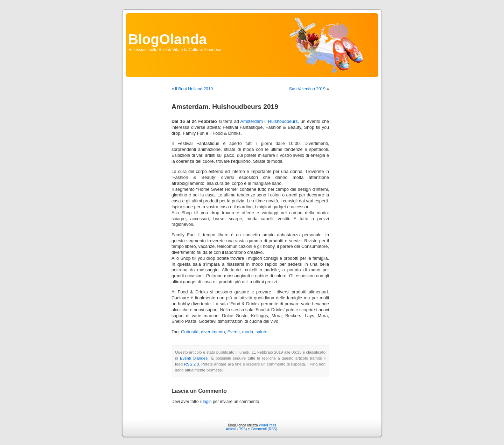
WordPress (268, 425)
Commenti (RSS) (264, 429)
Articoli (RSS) (236, 429)
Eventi (234, 332)
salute (261, 332)
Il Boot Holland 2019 (194, 89)
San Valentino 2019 (307, 89)
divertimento (213, 332)
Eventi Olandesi (194, 358)
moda (248, 332)
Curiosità (190, 332)
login (207, 402)
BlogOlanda (167, 39)
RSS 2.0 (192, 364)
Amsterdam (252, 121)
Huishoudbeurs (283, 121)
